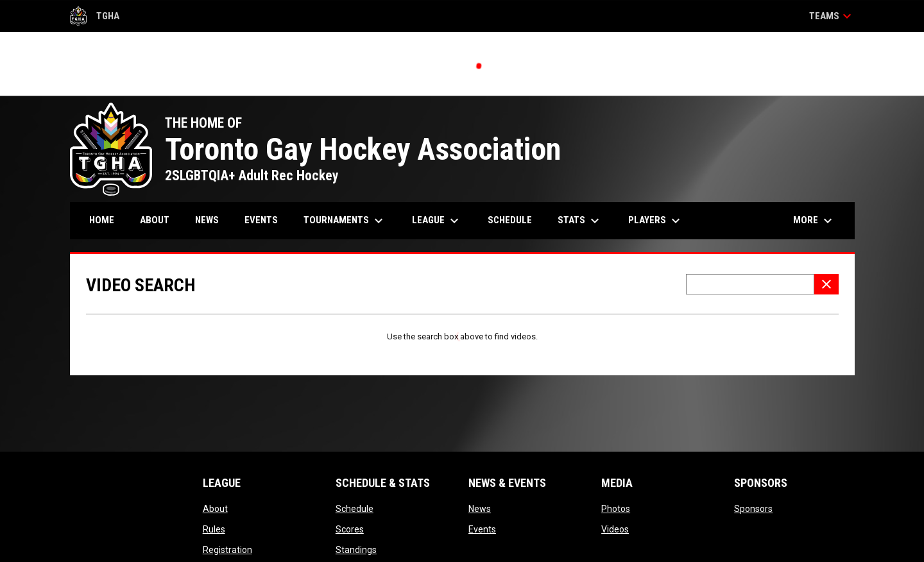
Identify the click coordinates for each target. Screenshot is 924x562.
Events (482, 529)
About (215, 509)
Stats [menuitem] (580, 221)
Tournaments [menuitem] (345, 221)
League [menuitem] (437, 221)
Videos (615, 529)
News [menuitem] (207, 220)
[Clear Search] (826, 284)
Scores (350, 529)
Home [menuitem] (102, 220)
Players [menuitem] (656, 221)
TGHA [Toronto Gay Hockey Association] (95, 16)
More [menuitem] (814, 221)
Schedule (355, 509)
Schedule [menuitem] (510, 220)
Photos (616, 509)
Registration (227, 550)
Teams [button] (832, 16)
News (480, 509)
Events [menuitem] (261, 220)
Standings (356, 550)
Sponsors (753, 509)
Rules (214, 529)
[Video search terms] (750, 284)
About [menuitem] (155, 220)
